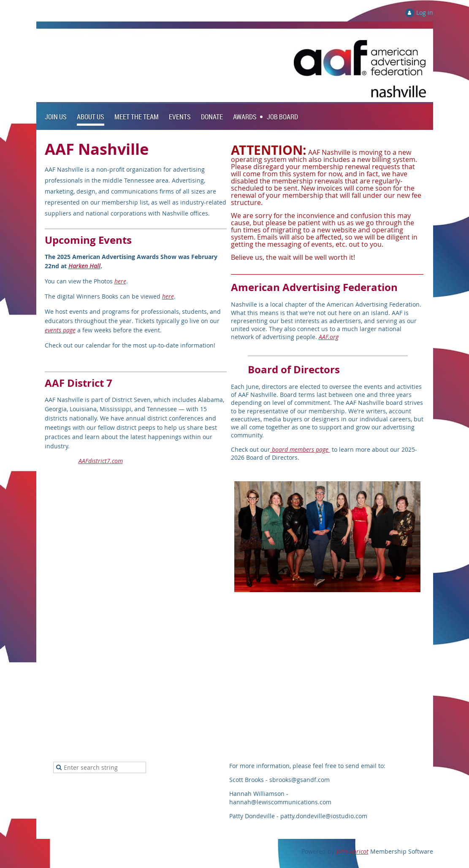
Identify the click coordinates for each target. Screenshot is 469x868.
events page (60, 330)
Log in (425, 12)
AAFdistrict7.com (101, 461)
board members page (300, 449)
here (120, 281)
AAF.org (329, 337)
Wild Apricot (352, 851)
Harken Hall (84, 266)
